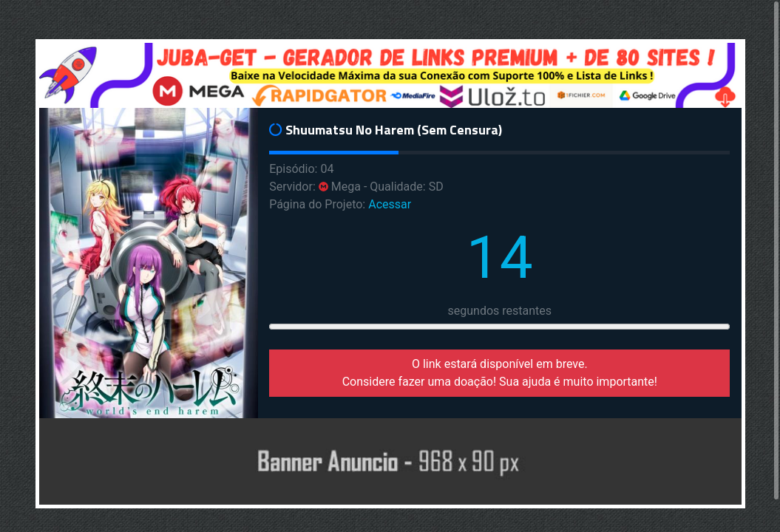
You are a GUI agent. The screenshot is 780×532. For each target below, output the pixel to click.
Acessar (390, 204)
